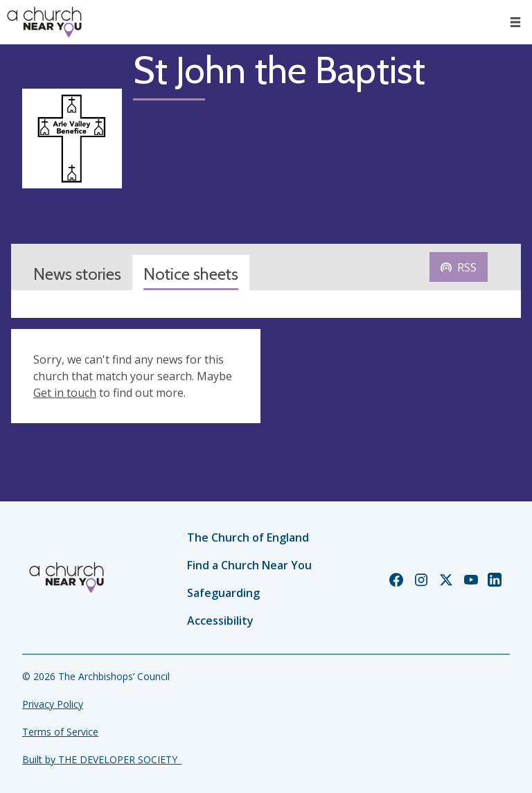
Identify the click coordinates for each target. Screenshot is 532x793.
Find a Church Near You (249, 565)
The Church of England (248, 537)
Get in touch (65, 393)
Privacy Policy (53, 704)
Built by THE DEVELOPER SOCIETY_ (102, 759)
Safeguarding (223, 593)
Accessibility (220, 621)
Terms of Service (60, 732)
